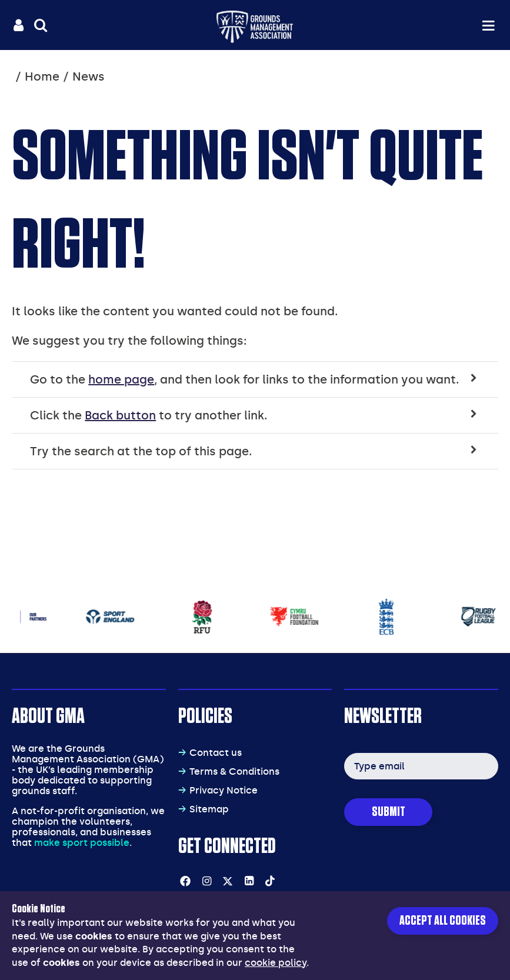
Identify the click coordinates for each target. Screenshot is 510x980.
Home (42, 76)
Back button (120, 415)
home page (121, 379)
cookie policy (276, 963)
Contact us (216, 753)
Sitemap (209, 809)
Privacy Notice (224, 790)
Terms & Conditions (234, 771)
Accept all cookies (443, 921)
